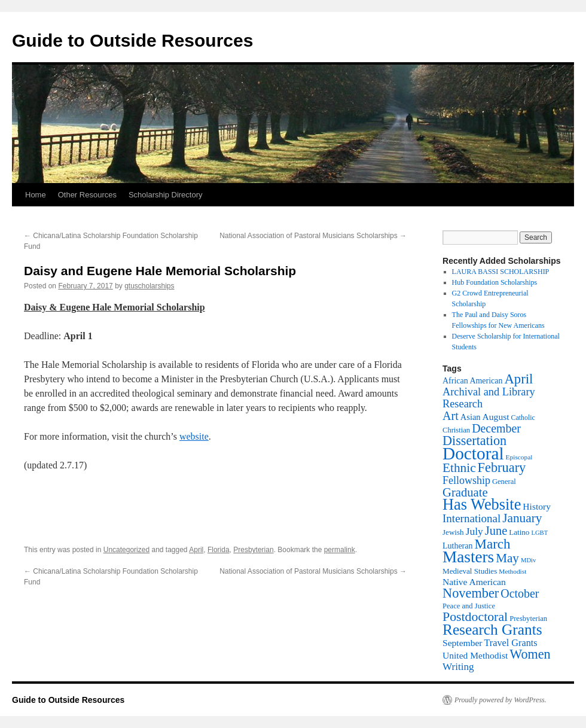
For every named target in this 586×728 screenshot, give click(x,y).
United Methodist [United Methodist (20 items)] (475, 655)
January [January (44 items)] (522, 518)
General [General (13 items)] (504, 482)
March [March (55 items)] (492, 544)
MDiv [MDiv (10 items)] (528, 560)
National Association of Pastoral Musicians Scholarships (313, 236)
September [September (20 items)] (462, 643)
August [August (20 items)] (496, 417)
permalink (340, 550)
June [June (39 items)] (496, 531)
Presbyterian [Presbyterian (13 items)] (528, 619)
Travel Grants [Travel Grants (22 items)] (510, 643)
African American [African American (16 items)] (472, 381)
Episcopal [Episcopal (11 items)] (519, 457)
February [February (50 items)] (502, 467)
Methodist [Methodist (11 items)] (512, 571)
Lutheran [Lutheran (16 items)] (457, 546)
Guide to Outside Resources (132, 40)
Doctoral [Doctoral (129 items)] (473, 453)
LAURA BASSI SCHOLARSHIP (501, 272)
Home (36, 195)
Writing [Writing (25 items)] (458, 667)
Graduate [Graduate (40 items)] (465, 492)
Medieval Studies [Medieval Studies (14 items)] (470, 571)
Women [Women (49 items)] (530, 654)
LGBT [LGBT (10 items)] (539, 533)
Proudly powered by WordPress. (500, 700)
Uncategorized (126, 550)
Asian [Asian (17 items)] (471, 417)
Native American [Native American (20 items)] (474, 582)
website (194, 436)
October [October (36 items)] (520, 593)
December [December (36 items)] (496, 428)
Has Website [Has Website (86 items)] (482, 505)
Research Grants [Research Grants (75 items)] (492, 629)
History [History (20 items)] (537, 506)
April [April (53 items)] (518, 379)
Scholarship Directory (166, 195)
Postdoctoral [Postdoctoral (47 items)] (475, 617)
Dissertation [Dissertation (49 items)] (474, 441)
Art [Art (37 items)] (451, 416)
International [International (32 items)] (471, 518)
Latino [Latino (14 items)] (519, 532)
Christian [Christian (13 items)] (456, 430)
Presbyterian (253, 550)
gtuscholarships (149, 286)
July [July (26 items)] (474, 531)
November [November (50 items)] (471, 593)
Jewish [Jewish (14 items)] (453, 532)
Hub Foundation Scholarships (495, 282)
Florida (219, 550)
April (196, 550)
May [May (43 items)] (507, 558)
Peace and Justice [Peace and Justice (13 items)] (469, 606)
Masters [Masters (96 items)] (468, 557)
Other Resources (87, 195)
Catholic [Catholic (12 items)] (523, 418)
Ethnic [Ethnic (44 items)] (459, 468)
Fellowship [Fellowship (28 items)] (466, 480)
